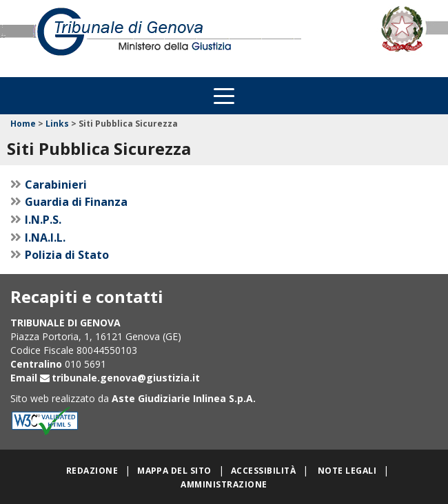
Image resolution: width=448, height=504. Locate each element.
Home (23, 124)
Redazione (92, 471)
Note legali (347, 471)
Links (57, 124)
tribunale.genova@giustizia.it (126, 378)
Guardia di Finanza (76, 202)
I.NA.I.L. (45, 238)
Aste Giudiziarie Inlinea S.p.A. (184, 398)
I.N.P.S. (43, 220)
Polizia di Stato (67, 255)
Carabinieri (56, 185)
